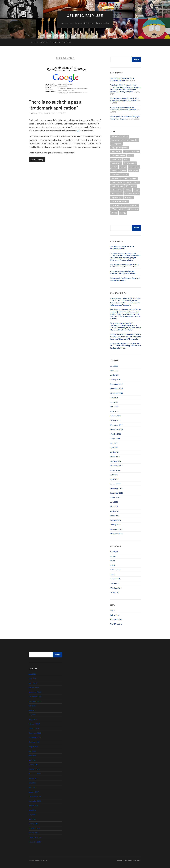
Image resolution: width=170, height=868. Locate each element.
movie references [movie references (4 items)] (125, 182)
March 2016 (115, 516)
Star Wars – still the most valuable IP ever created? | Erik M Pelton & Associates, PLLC (126, 312)
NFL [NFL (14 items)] (127, 186)
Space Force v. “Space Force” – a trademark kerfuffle (122, 79)
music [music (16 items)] (114, 186)
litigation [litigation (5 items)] (133, 178)
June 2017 (114, 475)
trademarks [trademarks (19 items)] (134, 205)
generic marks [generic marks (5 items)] (134, 167)
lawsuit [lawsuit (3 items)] (125, 175)
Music (113, 561)
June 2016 (114, 502)
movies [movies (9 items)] (136, 182)
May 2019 (114, 407)
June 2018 (114, 448)
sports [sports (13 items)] (136, 190)
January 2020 (115, 379)
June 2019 (114, 402)
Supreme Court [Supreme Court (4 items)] (117, 198)
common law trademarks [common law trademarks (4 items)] (120, 140)
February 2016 (116, 520)
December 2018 (116, 425)
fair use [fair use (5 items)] (126, 159)
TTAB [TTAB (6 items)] (114, 209)
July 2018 (114, 443)
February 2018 (116, 461)
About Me (44, 42)
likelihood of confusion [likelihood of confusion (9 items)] (120, 178)
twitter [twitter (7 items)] (121, 209)
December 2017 (116, 466)
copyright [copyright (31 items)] (135, 140)
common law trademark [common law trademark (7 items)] (120, 136)
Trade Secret (115, 579)
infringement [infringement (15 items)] (133, 171)
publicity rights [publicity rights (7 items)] (117, 190)
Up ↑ (140, 861)
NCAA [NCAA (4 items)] (121, 186)
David (47, 113)
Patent (113, 565)
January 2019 (115, 420)
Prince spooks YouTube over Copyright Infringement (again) (125, 118)
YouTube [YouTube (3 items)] (123, 213)
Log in (113, 610)
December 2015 (116, 529)
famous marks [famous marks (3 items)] (116, 163)
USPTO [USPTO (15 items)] (114, 213)
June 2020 (114, 366)
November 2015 (117, 534)
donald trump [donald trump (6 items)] (116, 159)
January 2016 (115, 525)
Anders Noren (131, 861)
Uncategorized (116, 588)
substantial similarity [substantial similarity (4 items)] (132, 194)
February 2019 (116, 416)
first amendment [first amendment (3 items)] (130, 163)
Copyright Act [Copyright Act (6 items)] (116, 144)
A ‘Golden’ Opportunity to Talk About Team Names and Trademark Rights (126, 328)
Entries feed (115, 615)
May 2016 (114, 507)
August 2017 (115, 470)
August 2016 (115, 497)
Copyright (114, 552)
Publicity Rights (116, 570)
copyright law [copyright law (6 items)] (116, 152)
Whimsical (114, 593)
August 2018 (115, 439)
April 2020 (114, 375)
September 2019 (117, 393)
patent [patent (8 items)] (134, 186)
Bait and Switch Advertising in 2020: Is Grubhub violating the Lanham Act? (125, 100)
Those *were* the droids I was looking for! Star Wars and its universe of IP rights (125, 316)
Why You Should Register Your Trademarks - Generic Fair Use (122, 324)
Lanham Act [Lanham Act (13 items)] (116, 175)
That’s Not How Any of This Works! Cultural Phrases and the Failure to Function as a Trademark (125, 303)
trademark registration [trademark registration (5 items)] (119, 205)
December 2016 (116, 488)
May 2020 (114, 370)
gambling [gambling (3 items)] (123, 167)
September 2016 (117, 493)
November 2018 (117, 429)
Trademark (115, 583)
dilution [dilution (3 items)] (130, 155)
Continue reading (37, 160)
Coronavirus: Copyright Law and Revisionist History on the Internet (123, 109)
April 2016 (114, 511)
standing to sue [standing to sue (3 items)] (117, 194)
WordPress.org (116, 624)
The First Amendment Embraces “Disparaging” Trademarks (126, 338)
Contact (56, 42)
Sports (113, 574)
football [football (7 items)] (114, 167)
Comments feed (116, 619)
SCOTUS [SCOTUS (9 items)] (128, 190)
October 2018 (116, 434)
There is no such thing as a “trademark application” (57, 105)
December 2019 (116, 384)
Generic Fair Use (85, 16)
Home (33, 42)
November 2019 (117, 389)
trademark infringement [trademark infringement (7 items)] (120, 201)
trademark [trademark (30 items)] (129, 198)
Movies (113, 556)
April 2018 (114, 452)
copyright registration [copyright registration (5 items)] (132, 152)
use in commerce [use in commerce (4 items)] (132, 209)
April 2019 (114, 411)
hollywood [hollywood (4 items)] (122, 171)
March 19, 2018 (35, 113)
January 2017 (115, 484)
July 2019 (114, 398)
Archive (68, 42)
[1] (78, 131)
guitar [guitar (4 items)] (114, 171)
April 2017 (114, 479)
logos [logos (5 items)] (114, 182)
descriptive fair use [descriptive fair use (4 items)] (118, 155)
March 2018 (115, 457)
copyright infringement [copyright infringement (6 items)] (120, 148)
